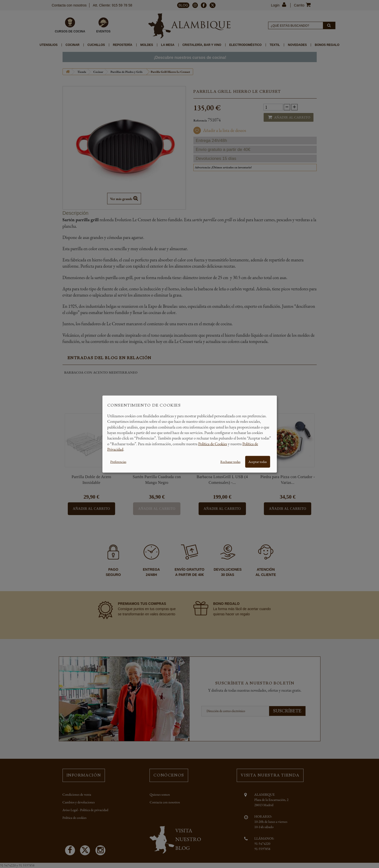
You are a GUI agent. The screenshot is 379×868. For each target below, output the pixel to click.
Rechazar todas (230, 461)
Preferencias (118, 461)
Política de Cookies (213, 444)
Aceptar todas (258, 461)
